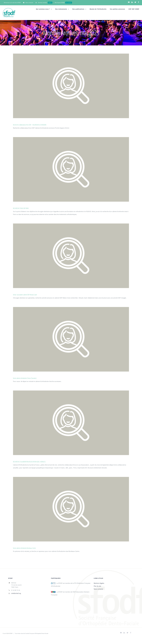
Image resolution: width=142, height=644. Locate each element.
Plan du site (97, 586)
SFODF (11, 633)
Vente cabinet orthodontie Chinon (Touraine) (25, 378)
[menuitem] (12, 3)
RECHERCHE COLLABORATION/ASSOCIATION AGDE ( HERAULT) (29, 462)
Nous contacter (98, 589)
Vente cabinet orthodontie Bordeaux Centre (24, 548)
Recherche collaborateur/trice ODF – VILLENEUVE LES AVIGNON (30, 125)
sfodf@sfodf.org (16, 593)
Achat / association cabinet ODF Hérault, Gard (25, 295)
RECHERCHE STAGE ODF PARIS (21, 208)
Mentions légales (99, 583)
